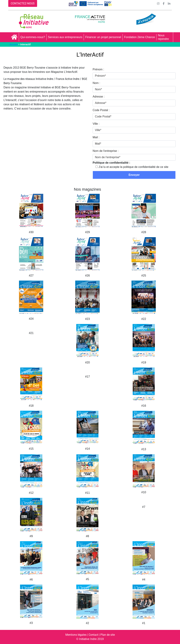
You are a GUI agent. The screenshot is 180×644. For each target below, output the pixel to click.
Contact (93, 635)
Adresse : (99, 97)
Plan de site (108, 635)
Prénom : (98, 69)
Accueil (13, 44)
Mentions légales (76, 635)
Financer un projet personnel (103, 37)
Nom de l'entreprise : (106, 151)
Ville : (96, 124)
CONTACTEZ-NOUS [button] (23, 3)
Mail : (96, 137)
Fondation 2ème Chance (139, 37)
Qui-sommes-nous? (33, 37)
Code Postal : (101, 110)
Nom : (96, 83)
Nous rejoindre (163, 37)
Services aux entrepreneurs (65, 37)
